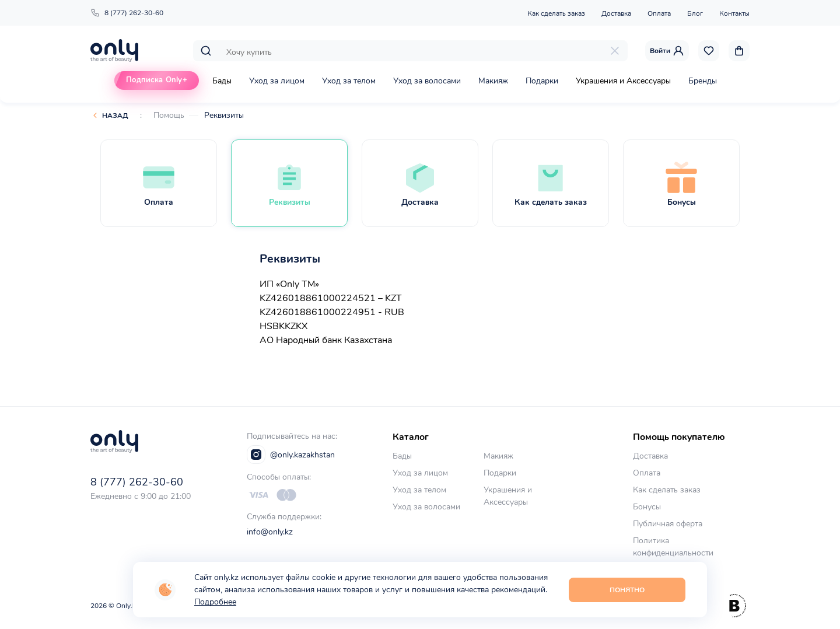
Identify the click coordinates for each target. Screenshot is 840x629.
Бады (222, 81)
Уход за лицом (277, 81)
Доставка (616, 13)
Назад (115, 116)
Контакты (734, 13)
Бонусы (647, 507)
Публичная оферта (668, 524)
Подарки (542, 81)
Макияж (493, 81)
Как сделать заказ (556, 13)
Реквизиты (224, 115)
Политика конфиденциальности (673, 547)
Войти (667, 51)
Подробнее (215, 602)
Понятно (627, 590)
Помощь (169, 115)
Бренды (703, 81)
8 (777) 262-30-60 (127, 13)
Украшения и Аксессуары (623, 81)
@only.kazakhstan (291, 455)
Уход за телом (349, 81)
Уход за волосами (427, 81)
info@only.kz (270, 532)
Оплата (659, 13)
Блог (695, 13)
